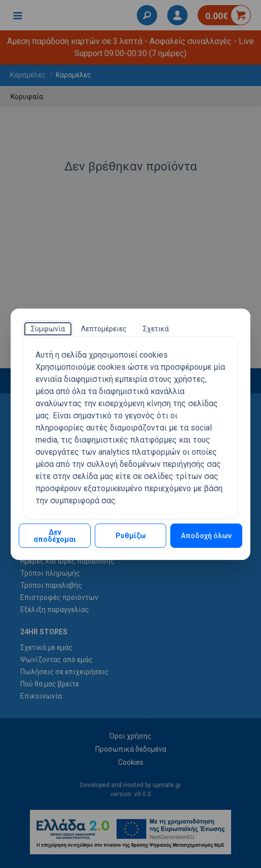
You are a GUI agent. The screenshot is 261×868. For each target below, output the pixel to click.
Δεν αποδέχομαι (55, 536)
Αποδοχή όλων (206, 536)
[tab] (48, 329)
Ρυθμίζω (131, 536)
